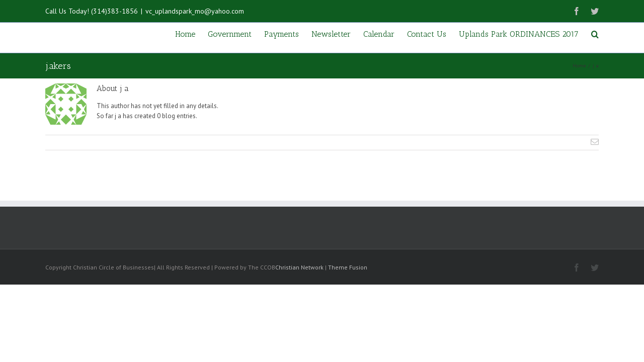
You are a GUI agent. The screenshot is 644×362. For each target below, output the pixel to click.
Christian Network (299, 267)
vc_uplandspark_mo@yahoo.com (195, 11)
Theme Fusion (348, 267)
